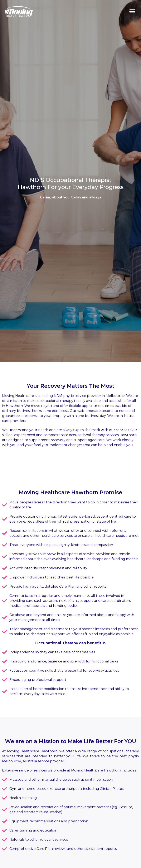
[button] (132, 12)
